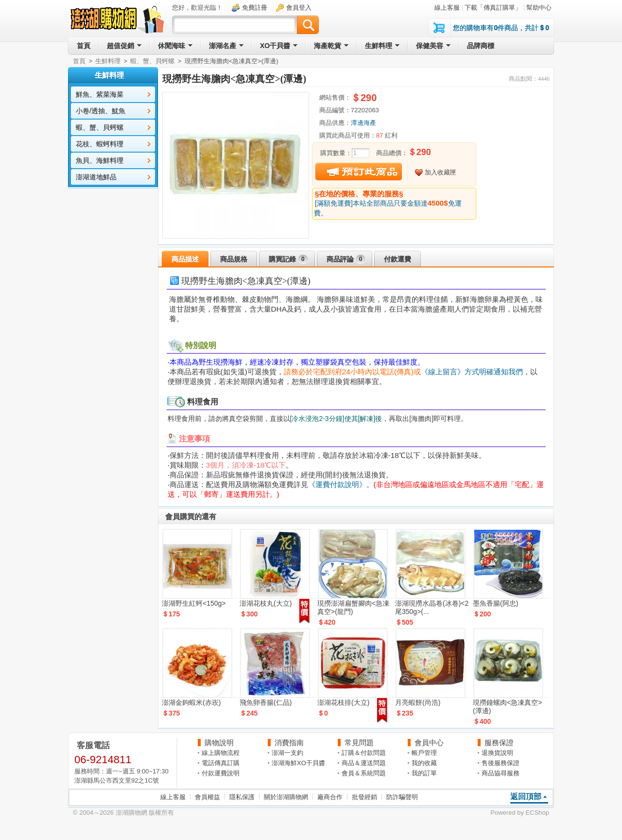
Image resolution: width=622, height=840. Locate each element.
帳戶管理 (424, 753)
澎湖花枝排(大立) (343, 702)
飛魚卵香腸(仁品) (266, 702)
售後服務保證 (501, 763)
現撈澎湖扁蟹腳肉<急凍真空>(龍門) (353, 607)
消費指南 (289, 743)
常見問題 (359, 743)
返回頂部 (526, 796)
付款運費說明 (221, 773)
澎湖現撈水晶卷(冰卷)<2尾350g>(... (432, 607)
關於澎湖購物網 (286, 797)
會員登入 (299, 8)
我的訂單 (424, 773)
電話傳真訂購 (221, 763)
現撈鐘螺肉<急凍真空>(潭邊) (507, 707)
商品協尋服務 (501, 773)
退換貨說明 (497, 753)
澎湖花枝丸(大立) (266, 603)
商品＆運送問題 (364, 763)
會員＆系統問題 (364, 773)
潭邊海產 (363, 123)
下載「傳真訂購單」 (493, 8)
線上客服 (447, 8)
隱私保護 (242, 797)
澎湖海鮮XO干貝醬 (298, 763)
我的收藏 (424, 763)
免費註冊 (255, 8)
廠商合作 (330, 797)
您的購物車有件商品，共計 (501, 28)
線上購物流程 (221, 753)
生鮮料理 (108, 61)
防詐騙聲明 (402, 797)
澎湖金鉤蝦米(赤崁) (191, 702)
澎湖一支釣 (287, 753)
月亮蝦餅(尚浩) (418, 702)
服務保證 (499, 743)
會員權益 (207, 797)
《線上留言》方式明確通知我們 (472, 372)
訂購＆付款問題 (364, 753)
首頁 (79, 61)
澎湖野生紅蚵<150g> (194, 603)
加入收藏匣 (441, 172)
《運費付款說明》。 (341, 484)
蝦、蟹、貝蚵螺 (152, 61)
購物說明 (219, 743)
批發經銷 (364, 797)
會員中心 (429, 743)
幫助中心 (539, 8)
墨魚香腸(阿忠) (495, 603)
